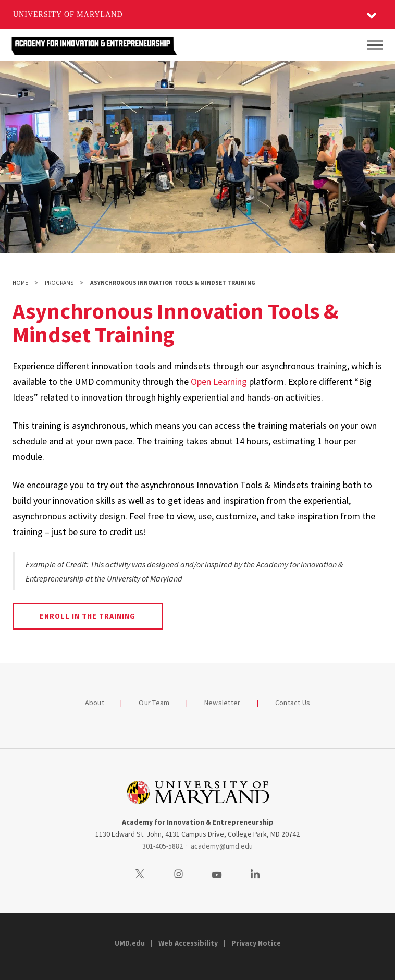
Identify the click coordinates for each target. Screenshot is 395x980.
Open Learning (219, 382)
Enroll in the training (88, 616)
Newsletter (223, 703)
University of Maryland (68, 14)
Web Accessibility (188, 943)
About (95, 703)
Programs (59, 283)
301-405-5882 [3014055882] (163, 846)
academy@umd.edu (222, 846)
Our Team (154, 703)
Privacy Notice (256, 943)
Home (20, 283)
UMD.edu (130, 943)
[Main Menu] (375, 45)
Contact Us (293, 703)
